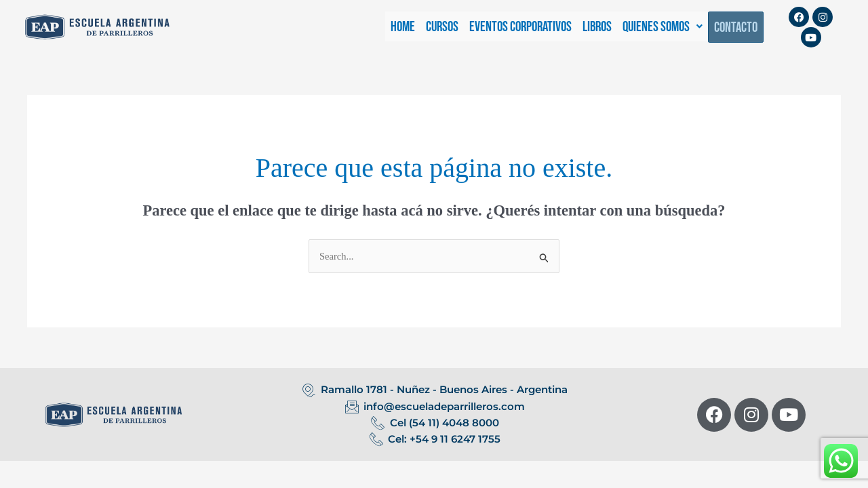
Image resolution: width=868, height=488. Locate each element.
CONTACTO (736, 27)
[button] (663, 27)
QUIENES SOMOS (663, 27)
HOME (403, 27)
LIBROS (597, 27)
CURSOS (442, 27)
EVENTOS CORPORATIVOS (520, 27)
